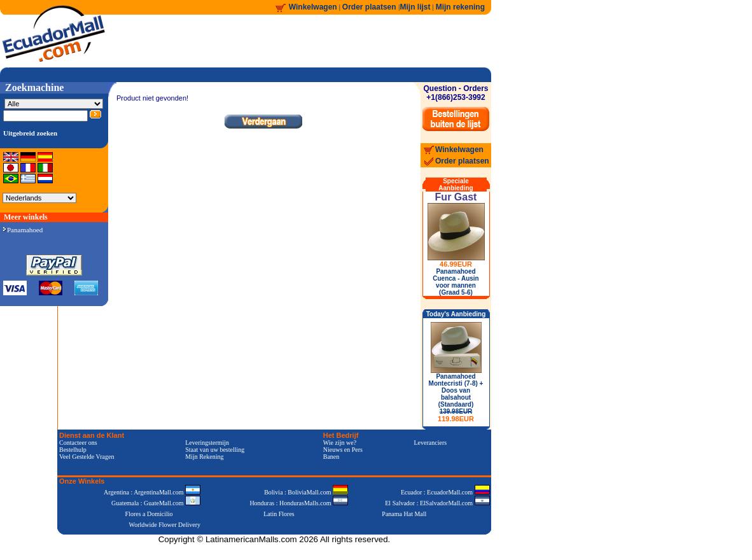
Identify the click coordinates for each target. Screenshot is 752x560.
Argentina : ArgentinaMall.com (152, 492)
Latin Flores (279, 514)
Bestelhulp (73, 450)
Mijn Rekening (204, 457)
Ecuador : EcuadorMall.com (445, 492)
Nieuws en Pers (343, 450)
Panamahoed (23, 230)
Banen (331, 457)
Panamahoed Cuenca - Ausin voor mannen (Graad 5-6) (456, 282)
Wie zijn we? (340, 443)
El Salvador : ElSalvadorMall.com (437, 503)
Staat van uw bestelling (215, 450)
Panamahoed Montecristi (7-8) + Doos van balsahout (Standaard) (456, 398)
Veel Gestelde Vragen (87, 457)
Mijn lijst (415, 7)
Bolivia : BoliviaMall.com (306, 492)
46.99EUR (456, 264)
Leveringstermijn (207, 443)
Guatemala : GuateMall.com (156, 503)
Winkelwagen (313, 7)
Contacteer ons (78, 443)
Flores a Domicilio (149, 514)
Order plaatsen (370, 7)
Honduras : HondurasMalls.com (299, 503)
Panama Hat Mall (404, 514)
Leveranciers (431, 443)
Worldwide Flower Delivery (165, 525)
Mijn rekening (460, 7)
